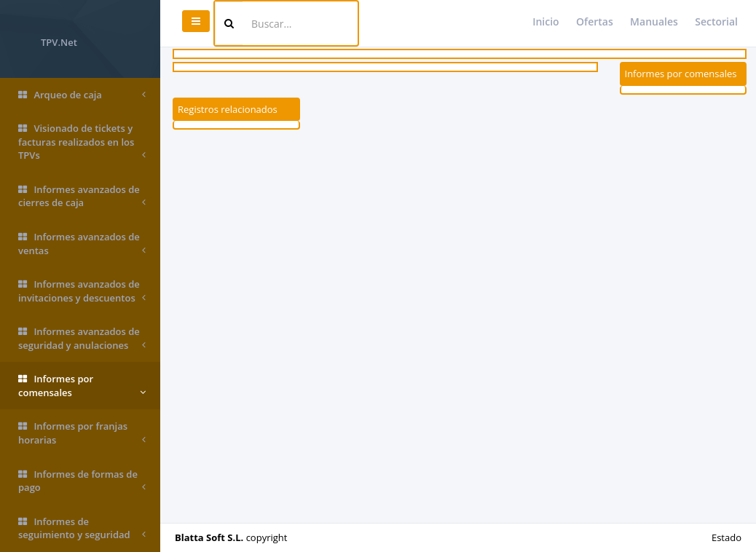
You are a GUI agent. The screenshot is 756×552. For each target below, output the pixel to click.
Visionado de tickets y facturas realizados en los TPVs (82, 142)
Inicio (546, 21)
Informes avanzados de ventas (82, 244)
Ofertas (595, 21)
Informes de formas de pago (82, 481)
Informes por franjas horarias (82, 433)
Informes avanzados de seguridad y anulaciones (82, 338)
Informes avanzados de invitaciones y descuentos (82, 291)
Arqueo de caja (82, 95)
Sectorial (716, 21)
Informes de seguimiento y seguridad (82, 528)
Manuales (654, 21)
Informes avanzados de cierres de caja (82, 196)
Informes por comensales (82, 386)
